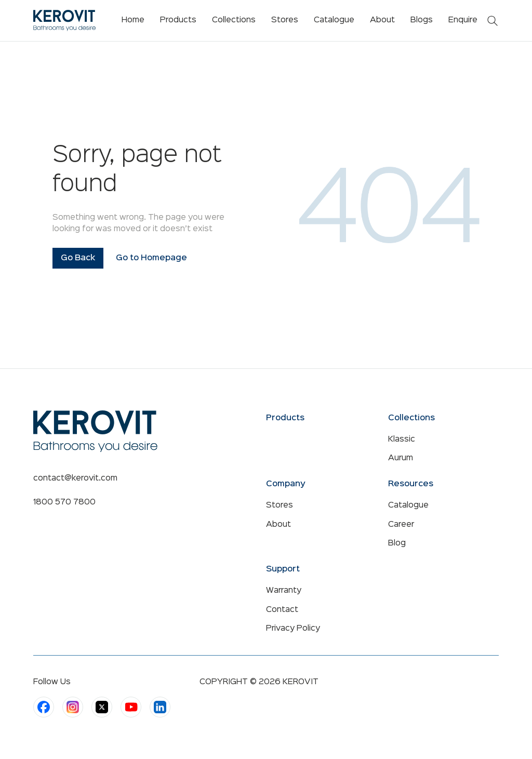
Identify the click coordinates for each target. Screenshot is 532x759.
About (278, 525)
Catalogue (408, 505)
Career (401, 525)
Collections (234, 20)
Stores (280, 505)
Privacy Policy (293, 629)
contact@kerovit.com (75, 478)
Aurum (401, 458)
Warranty (284, 591)
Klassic (402, 440)
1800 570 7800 (64, 502)
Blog (397, 543)
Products (178, 20)
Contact (282, 610)
